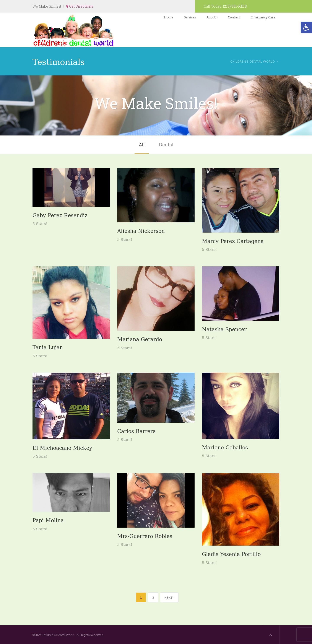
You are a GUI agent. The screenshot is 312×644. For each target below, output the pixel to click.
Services (190, 17)
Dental (166, 144)
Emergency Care (263, 17)
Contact (234, 17)
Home (169, 17)
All (142, 144)
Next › (169, 598)
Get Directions (80, 6)
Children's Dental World (252, 62)
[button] (306, 27)
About (212, 17)
